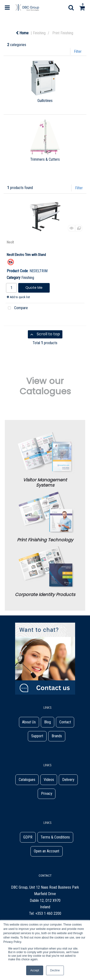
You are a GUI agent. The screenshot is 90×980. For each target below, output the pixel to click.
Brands (57, 736)
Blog (48, 722)
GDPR (28, 837)
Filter (78, 51)
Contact (65, 722)
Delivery (68, 780)
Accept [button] (35, 970)
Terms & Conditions (55, 837)
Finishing (39, 33)
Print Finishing (63, 33)
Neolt (10, 242)
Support (37, 736)
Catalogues (27, 780)
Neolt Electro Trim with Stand (26, 255)
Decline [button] (55, 970)
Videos (49, 780)
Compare (17, 308)
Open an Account (47, 851)
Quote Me (34, 288)
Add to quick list (18, 297)
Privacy (47, 794)
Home (22, 33)
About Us (29, 722)
